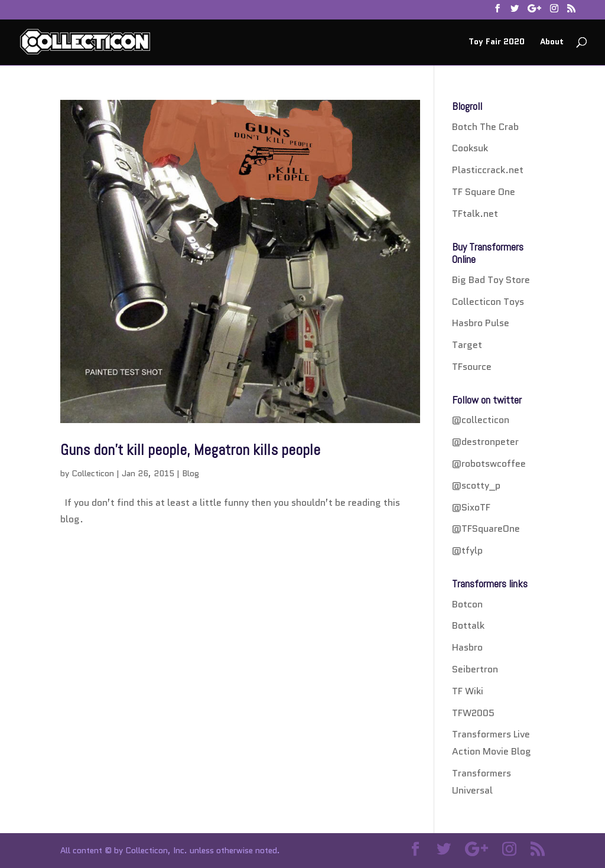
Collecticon (93, 473)
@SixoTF (471, 507)
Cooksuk (470, 148)
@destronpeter (485, 442)
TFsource (472, 367)
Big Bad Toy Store (491, 280)
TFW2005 (473, 713)
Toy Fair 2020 (497, 42)
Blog (191, 473)
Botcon (467, 604)
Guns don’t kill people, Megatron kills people (190, 450)
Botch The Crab (485, 127)
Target (467, 345)
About (552, 42)
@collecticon (481, 420)
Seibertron (475, 669)
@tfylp (467, 550)
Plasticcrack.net (488, 170)
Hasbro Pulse (481, 323)
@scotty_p (476, 485)
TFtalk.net (475, 214)
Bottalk (468, 625)
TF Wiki (468, 691)
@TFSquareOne (486, 529)
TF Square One (484, 192)
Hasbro (467, 647)
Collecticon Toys (488, 302)
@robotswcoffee (489, 464)
